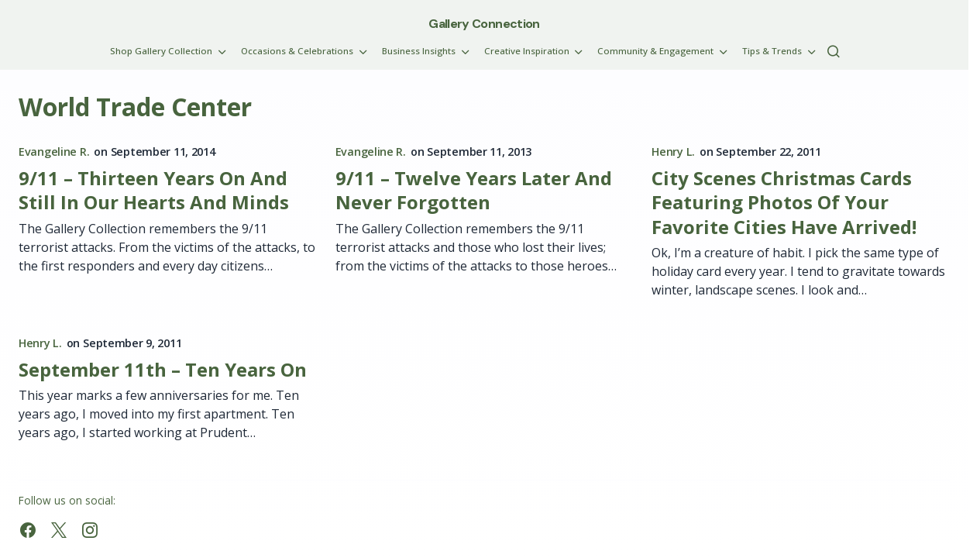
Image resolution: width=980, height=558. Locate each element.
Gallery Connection (484, 24)
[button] (834, 51)
